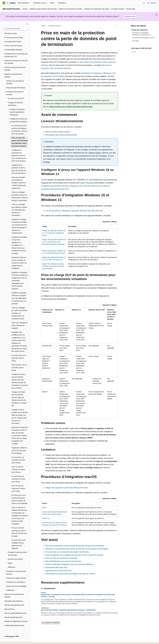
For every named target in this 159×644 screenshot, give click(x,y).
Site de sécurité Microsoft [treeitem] (13, 617)
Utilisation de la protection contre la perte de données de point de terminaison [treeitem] (19, 169)
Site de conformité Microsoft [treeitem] (14, 605)
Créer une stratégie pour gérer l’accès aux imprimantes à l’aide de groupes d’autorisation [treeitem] (20, 196)
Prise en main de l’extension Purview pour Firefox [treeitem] (18, 488)
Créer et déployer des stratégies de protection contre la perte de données (74, 555)
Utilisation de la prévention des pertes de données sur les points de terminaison (77, 549)
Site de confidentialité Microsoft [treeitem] (15, 613)
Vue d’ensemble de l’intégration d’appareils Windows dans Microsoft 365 (74, 211)
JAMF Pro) (46, 518)
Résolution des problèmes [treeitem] (14, 601)
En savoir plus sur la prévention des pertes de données (67, 552)
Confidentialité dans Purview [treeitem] (14, 625)
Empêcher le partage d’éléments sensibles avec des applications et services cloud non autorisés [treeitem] (19, 298)
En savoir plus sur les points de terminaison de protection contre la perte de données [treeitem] (19, 130)
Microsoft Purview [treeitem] (11, 33)
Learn (44, 26)
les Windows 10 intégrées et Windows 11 (97, 73)
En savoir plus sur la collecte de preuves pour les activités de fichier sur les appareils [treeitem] (20, 499)
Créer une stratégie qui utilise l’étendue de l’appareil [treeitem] (20, 325)
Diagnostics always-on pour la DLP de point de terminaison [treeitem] (19, 450)
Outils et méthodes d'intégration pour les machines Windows (69, 564)
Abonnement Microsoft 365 (56, 567)
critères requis (94, 153)
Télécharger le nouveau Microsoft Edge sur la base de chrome (70, 574)
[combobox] (15, 29)
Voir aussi (136, 41)
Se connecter (152, 3)
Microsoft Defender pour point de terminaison (63, 561)
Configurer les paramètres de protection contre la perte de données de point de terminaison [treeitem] (19, 155)
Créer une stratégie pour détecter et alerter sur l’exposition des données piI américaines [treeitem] (20, 210)
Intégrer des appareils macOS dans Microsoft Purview (67, 488)
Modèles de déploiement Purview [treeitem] (16, 621)
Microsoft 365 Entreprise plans (57, 132)
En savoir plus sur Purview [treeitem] (14, 38)
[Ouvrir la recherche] (144, 3)
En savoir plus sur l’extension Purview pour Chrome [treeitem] (18, 460)
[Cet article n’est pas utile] (135, 52)
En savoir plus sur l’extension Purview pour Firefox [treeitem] (18, 479)
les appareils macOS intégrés (53, 76)
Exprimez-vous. (130, 16)
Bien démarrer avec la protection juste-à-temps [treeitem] (19, 368)
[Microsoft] (4, 3)
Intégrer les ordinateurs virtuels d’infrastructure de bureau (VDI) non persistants (53, 266)
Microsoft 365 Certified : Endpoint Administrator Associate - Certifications (69, 610)
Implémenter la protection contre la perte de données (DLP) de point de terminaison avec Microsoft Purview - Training (78, 596)
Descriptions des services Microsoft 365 (61, 135)
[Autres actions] (116, 26)
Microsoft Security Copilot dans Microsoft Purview (71, 107)
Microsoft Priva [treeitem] (10, 609)
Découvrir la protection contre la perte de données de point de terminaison (75, 546)
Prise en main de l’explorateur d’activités (61, 558)
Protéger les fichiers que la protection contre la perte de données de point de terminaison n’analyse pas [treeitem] (19, 399)
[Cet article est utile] (132, 52)
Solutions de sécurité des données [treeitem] (15, 82)
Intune (44, 508)
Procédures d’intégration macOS (143, 38)
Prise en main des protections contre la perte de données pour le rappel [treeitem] (19, 532)
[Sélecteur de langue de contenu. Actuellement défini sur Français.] (8, 640)
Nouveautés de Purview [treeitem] (13, 42)
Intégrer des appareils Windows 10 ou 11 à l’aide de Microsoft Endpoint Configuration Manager (54, 242)
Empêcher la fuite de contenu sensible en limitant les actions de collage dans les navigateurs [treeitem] (19, 263)
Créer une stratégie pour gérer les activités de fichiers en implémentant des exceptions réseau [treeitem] (19, 313)
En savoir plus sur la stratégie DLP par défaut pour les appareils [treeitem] (19, 544)
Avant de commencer (140, 30)
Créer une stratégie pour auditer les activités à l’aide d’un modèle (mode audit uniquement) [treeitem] (19, 183)
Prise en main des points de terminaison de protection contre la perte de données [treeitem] (20, 142)
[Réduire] (27, 24)
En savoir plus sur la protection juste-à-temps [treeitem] (19, 358)
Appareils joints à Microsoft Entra (58, 571)
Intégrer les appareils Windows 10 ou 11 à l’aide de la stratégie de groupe (54, 233)
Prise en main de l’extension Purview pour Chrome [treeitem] (18, 469)
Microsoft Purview (54, 26)
